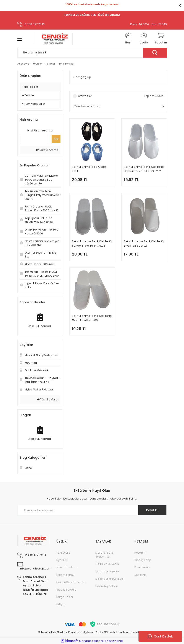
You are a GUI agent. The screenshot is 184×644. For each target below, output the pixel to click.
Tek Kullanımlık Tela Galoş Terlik (89, 169)
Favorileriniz (142, 567)
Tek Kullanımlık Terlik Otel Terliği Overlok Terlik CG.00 (92, 318)
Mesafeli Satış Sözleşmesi (104, 555)
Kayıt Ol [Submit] (152, 510)
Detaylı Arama (47, 150)
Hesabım (140, 553)
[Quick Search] (34, 139)
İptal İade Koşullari (107, 571)
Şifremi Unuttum (67, 567)
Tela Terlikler (67, 64)
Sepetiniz (140, 575)
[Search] (92, 53)
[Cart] (161, 39)
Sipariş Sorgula (66, 590)
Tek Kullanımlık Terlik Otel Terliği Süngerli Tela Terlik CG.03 (92, 243)
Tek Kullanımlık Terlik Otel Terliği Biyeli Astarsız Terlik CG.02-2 (144, 169)
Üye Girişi (62, 560)
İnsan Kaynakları (107, 586)
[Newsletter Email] (92, 510)
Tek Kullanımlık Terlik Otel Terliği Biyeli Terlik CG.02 (144, 243)
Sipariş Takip (143, 560)
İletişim (61, 604)
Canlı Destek (160, 636)
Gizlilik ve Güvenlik (107, 564)
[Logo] (53, 39)
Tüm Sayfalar (48, 399)
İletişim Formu (65, 575)
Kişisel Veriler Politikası (109, 579)
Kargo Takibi (65, 597)
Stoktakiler (85, 96)
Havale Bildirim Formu (71, 582)
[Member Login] (128, 39)
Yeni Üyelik (63, 553)
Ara (56, 139)
